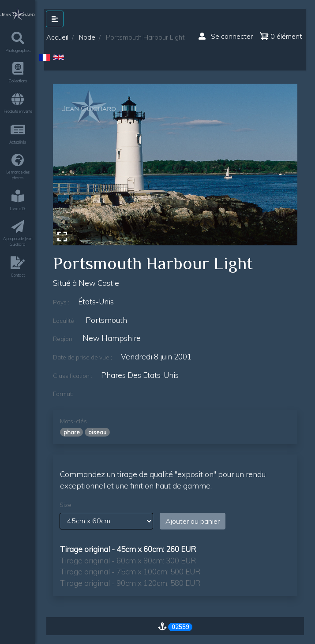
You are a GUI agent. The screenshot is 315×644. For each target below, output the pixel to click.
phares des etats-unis (140, 375)
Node (87, 37)
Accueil (57, 37)
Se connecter (226, 36)
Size (66, 505)
